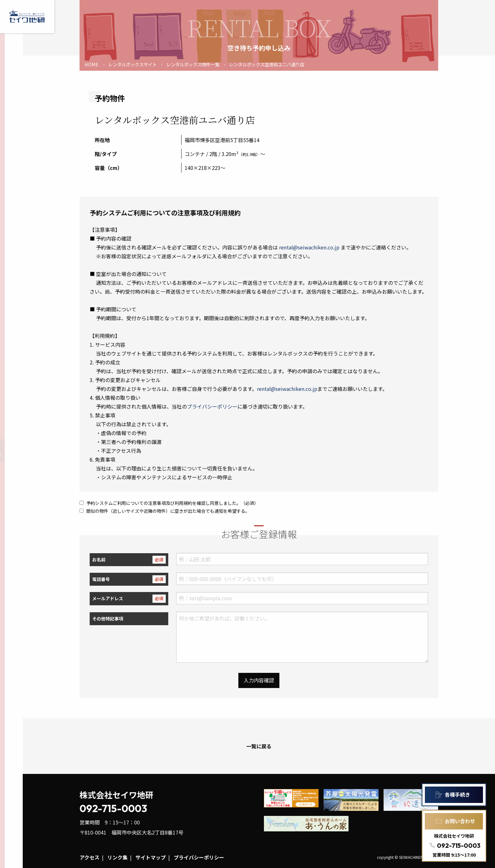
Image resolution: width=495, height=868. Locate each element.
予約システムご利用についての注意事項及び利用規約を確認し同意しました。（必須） (169, 503)
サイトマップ (151, 857)
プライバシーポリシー (212, 406)
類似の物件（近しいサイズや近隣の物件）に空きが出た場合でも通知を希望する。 (165, 511)
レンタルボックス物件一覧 (193, 64)
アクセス (89, 857)
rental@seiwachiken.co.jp (309, 247)
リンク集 (117, 857)
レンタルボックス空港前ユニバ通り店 (267, 64)
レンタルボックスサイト (133, 64)
